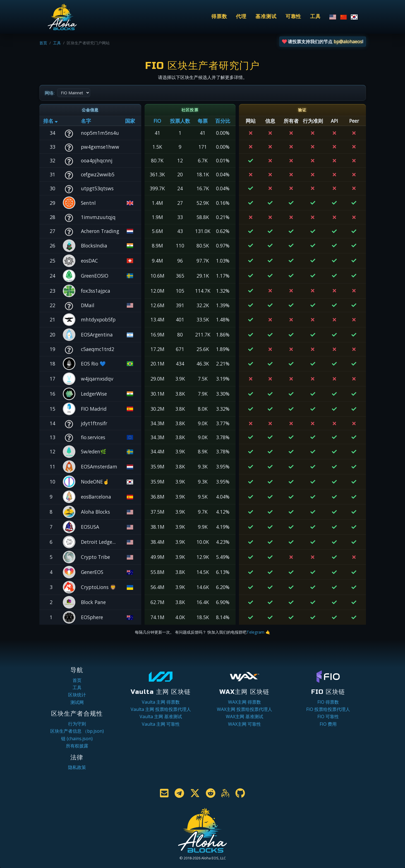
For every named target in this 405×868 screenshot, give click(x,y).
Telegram (255, 632)
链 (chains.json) (77, 739)
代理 (241, 17)
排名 (51, 121)
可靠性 (293, 17)
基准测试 (266, 17)
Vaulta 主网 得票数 (161, 702)
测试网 (77, 702)
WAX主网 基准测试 (245, 716)
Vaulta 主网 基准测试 (161, 716)
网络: (50, 93)
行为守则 (77, 724)
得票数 (219, 17)
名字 (86, 121)
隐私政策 (77, 767)
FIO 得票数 (328, 702)
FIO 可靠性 (328, 716)
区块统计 (77, 695)
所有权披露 (77, 746)
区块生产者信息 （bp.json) (77, 731)
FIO (157, 121)
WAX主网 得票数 (245, 702)
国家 (130, 121)
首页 (43, 43)
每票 (203, 121)
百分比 (223, 121)
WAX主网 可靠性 (245, 724)
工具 (315, 17)
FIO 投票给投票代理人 (328, 709)
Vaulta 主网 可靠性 (161, 724)
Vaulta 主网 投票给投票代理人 (161, 709)
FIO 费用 (328, 724)
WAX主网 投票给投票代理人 (245, 709)
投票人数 (180, 121)
